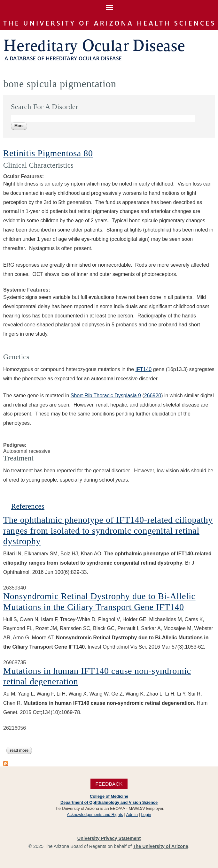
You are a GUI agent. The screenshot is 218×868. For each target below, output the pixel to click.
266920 (153, 396)
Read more (21, 750)
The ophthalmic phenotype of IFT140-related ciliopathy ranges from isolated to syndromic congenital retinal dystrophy (108, 530)
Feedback (109, 784)
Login (146, 815)
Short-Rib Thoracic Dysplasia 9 (106, 396)
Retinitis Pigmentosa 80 (48, 153)
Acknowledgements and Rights (95, 815)
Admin (132, 815)
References (28, 506)
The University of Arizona (161, 846)
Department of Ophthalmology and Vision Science (109, 802)
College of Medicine (109, 796)
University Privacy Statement (109, 838)
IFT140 (144, 369)
